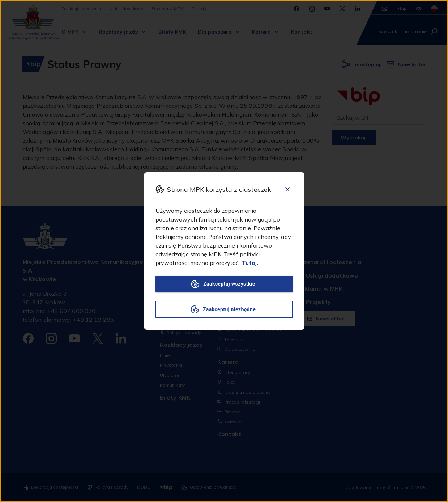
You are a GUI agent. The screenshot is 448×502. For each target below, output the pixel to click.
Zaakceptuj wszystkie (224, 284)
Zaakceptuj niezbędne (224, 309)
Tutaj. (250, 263)
